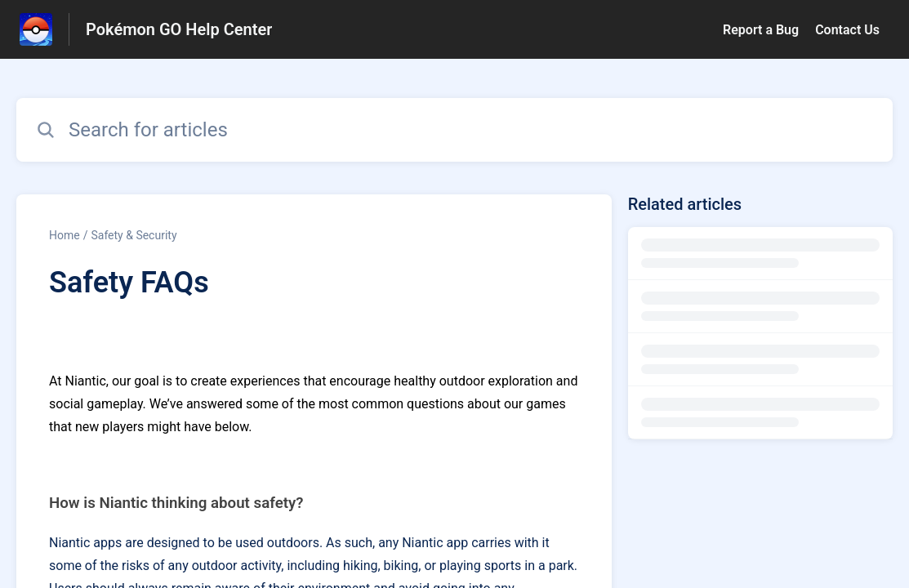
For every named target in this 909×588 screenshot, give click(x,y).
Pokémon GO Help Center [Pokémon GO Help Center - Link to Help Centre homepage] (179, 29)
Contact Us (847, 30)
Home (65, 235)
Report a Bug (761, 30)
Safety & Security (134, 235)
